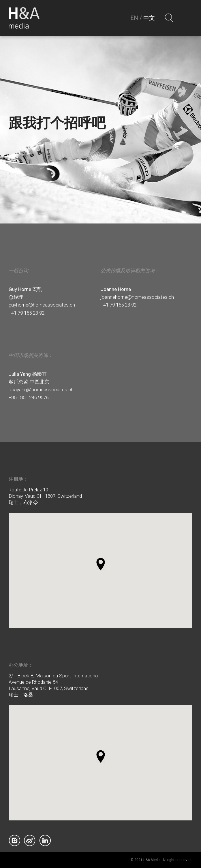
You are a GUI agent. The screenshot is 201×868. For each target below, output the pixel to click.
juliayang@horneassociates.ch (41, 390)
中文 (149, 18)
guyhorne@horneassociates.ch (42, 305)
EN (134, 18)
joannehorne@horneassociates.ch (137, 297)
